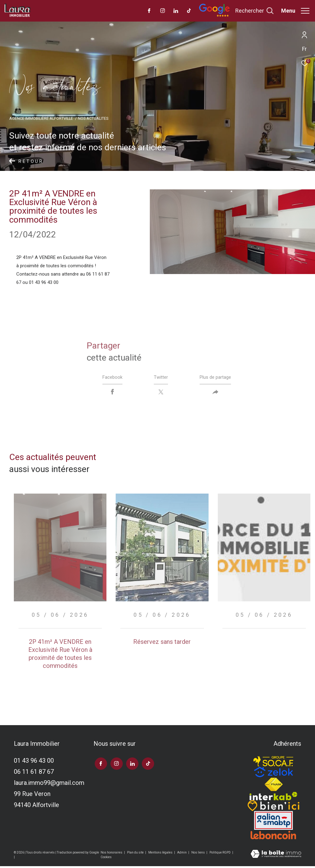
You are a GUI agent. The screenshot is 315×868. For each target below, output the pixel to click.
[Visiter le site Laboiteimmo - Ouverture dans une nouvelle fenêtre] (276, 856)
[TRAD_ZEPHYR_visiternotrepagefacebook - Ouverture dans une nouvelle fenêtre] (149, 11)
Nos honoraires (112, 854)
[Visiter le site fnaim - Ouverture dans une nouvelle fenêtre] (273, 786)
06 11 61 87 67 (34, 773)
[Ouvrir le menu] (295, 11)
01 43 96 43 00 (34, 762)
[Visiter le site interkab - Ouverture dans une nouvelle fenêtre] (273, 798)
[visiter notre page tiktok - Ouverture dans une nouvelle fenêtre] (189, 11)
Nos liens (198, 854)
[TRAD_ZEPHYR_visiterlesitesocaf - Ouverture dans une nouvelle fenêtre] (273, 761)
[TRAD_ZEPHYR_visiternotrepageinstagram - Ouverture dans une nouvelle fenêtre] (163, 11)
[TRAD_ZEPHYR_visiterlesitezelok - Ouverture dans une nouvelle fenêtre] (273, 774)
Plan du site (136, 854)
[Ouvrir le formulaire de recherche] (254, 11)
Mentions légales (161, 854)
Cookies (106, 859)
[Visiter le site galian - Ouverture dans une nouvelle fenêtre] (273, 822)
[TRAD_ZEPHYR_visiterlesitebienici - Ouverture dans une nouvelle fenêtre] (273, 807)
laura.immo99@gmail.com (49, 785)
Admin (182, 854)
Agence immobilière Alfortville (41, 118)
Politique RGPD (220, 854)
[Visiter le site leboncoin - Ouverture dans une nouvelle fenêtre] (273, 837)
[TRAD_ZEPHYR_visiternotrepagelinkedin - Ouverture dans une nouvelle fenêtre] (176, 11)
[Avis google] (214, 15)
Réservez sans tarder (162, 643)
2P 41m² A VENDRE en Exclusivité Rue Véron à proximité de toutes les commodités (60, 655)
